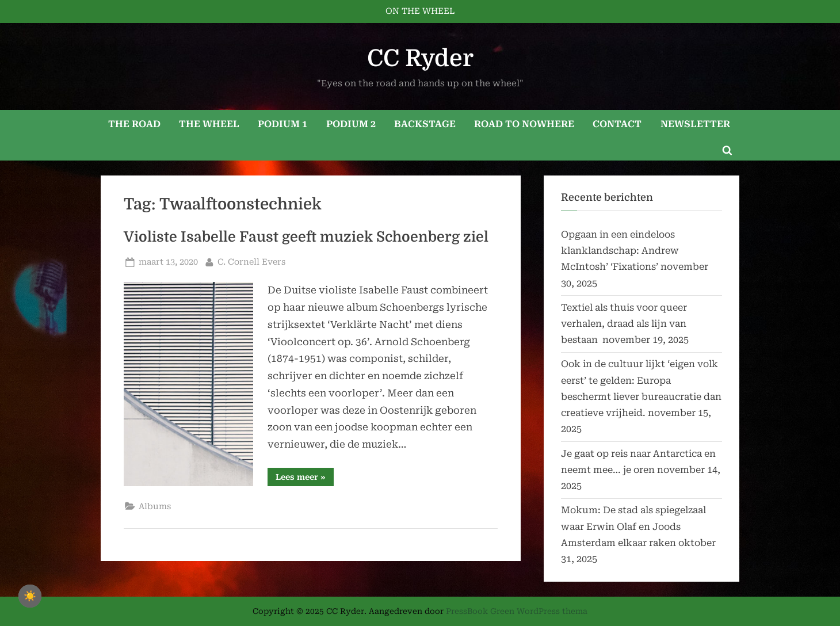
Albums (155, 507)
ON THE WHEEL (420, 11)
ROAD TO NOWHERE (524, 124)
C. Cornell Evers (251, 261)
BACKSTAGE (425, 124)
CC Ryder (420, 58)
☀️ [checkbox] (30, 596)
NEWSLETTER (695, 124)
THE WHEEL (209, 124)
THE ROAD (134, 124)
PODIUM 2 (351, 124)
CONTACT (617, 124)
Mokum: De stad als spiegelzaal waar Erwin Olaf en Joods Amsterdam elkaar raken (633, 526)
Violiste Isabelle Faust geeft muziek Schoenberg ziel (306, 237)
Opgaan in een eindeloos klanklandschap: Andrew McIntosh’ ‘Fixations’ (620, 251)
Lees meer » (305, 479)
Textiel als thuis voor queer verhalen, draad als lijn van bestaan (624, 324)
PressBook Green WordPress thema (517, 611)
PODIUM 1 (282, 124)
